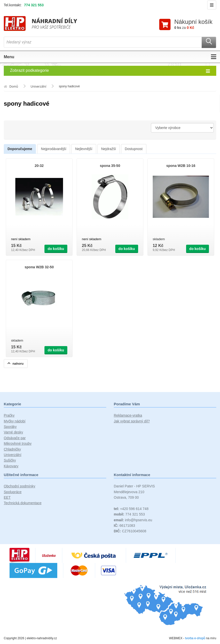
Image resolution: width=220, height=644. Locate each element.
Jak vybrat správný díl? (132, 422)
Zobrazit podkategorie (110, 71)
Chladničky (12, 449)
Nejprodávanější (54, 149)
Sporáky (10, 427)
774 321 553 (34, 5)
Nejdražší (109, 149)
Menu (110, 57)
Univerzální (13, 455)
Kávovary (11, 467)
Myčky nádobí (15, 422)
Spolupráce (13, 492)
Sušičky (10, 461)
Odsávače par (15, 438)
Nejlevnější (84, 149)
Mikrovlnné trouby (18, 444)
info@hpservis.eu (133, 520)
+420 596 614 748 (131, 509)
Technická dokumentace (23, 503)
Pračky (9, 416)
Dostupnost (134, 149)
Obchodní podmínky (19, 487)
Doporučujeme (20, 149)
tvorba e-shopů (195, 639)
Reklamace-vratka (128, 416)
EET (7, 498)
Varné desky (13, 433)
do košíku (56, 249)
